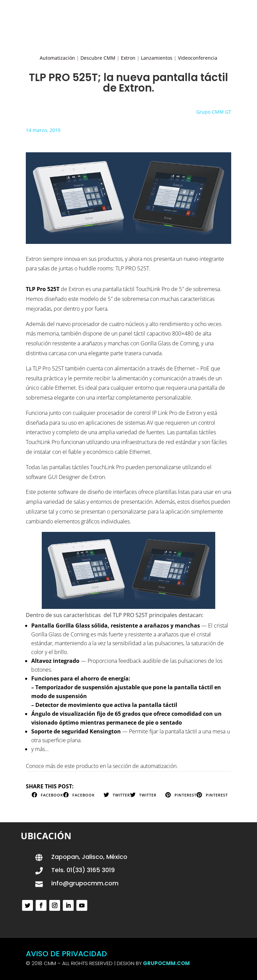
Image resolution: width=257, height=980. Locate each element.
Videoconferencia (198, 58)
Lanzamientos (157, 58)
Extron (128, 58)
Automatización (57, 58)
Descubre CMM (98, 58)
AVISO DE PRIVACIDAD (66, 954)
